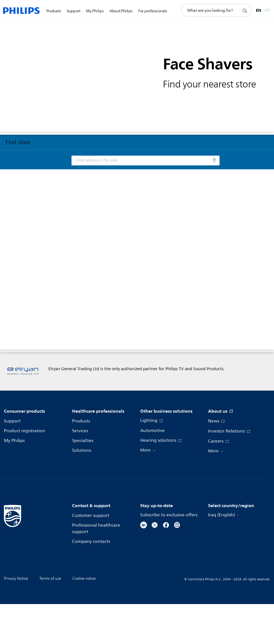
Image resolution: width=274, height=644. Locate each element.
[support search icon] (245, 11)
